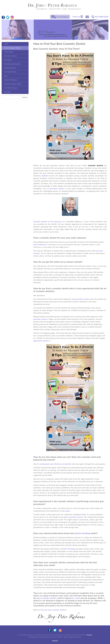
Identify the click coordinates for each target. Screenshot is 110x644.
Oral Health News (10, 72)
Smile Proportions (10, 68)
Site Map (7, 92)
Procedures (8, 60)
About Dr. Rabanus (11, 80)
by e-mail (76, 598)
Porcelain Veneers (10, 56)
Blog (6, 76)
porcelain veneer (82, 299)
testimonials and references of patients (55, 464)
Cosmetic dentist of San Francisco (48, 221)
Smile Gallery (9, 52)
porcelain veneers (57, 188)
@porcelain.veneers (41, 341)
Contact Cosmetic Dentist (13, 84)
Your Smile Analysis (11, 88)
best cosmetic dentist (47, 598)
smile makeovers (40, 244)
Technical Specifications (12, 64)
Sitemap (55, 641)
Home (6, 44)
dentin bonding (82, 533)
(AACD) (45, 176)
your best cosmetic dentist (55, 610)
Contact (89, 635)
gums (68, 511)
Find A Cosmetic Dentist (12, 48)
